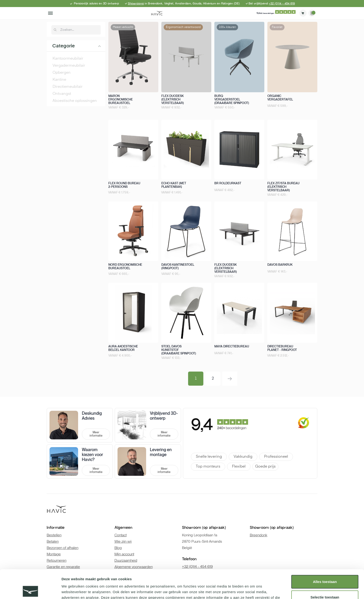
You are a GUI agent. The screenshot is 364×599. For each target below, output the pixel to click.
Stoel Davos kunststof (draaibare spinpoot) (179, 350)
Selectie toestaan (325, 568)
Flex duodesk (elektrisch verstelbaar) (173, 99)
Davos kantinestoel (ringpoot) (178, 266)
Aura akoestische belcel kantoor (123, 348)
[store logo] (157, 13)
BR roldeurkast (228, 183)
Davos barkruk (280, 265)
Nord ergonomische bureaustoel (125, 266)
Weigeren (325, 584)
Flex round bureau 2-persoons (124, 185)
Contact (121, 535)
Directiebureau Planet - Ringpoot (282, 348)
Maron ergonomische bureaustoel (121, 99)
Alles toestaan (325, 553)
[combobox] (79, 30)
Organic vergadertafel (280, 98)
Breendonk (259, 535)
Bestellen (54, 535)
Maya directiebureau (232, 346)
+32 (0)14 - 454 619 (282, 4)
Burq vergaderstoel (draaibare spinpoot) (232, 99)
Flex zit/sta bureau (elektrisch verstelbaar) (283, 187)
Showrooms (136, 4)
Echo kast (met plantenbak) (174, 185)
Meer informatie (96, 434)
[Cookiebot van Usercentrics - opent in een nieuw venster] (30, 590)
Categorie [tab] (64, 46)
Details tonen (253, 590)
